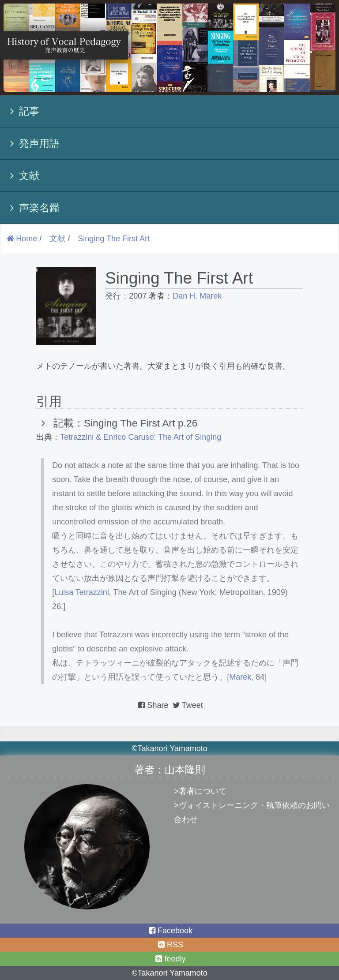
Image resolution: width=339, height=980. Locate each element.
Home (21, 239)
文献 (22, 176)
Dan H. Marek (197, 296)
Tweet (187, 705)
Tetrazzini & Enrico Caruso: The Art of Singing (141, 437)
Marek (240, 677)
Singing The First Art (114, 239)
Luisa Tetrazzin (81, 592)
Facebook (169, 931)
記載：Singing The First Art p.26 (122, 423)
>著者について (200, 791)
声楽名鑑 (32, 208)
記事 (22, 111)
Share (153, 705)
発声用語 (32, 143)
